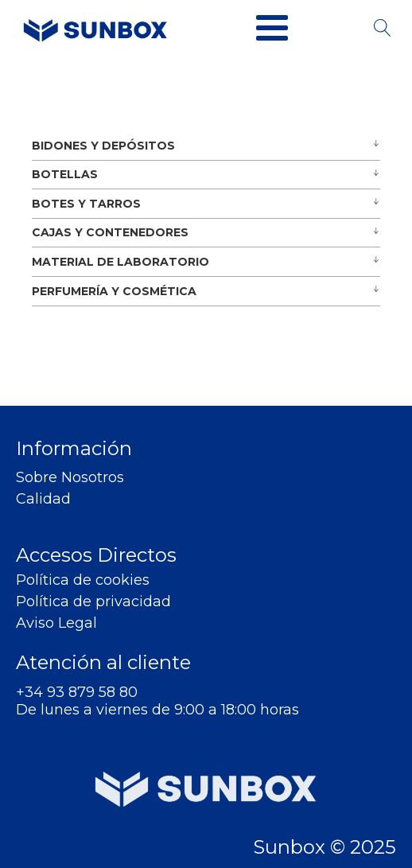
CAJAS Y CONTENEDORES (110, 232)
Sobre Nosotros (70, 478)
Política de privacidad (93, 602)
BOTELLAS (65, 174)
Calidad (43, 499)
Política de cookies (83, 580)
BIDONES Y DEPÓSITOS (103, 146)
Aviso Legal (56, 623)
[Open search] (383, 28)
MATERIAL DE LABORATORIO (120, 262)
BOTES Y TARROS (86, 204)
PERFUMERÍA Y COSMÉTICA (114, 291)
